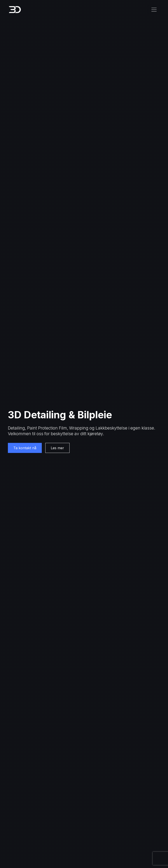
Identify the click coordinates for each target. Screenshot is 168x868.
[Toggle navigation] (154, 10)
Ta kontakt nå (25, 448)
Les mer (57, 448)
